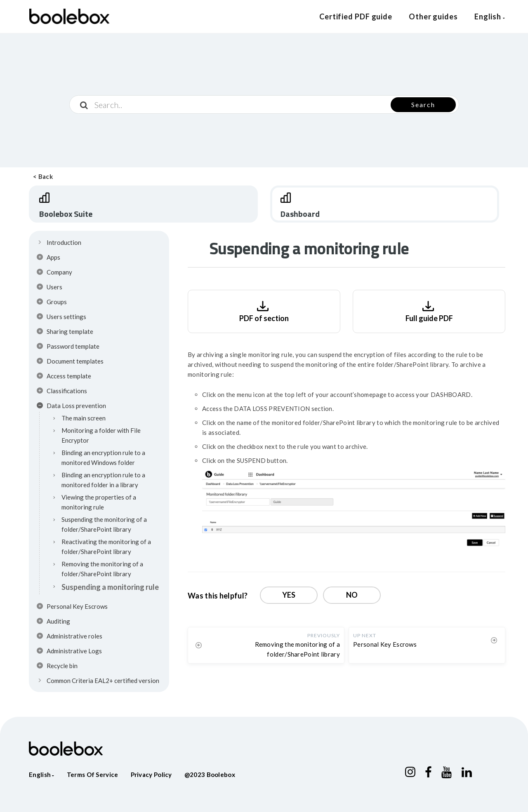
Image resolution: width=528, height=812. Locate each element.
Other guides (433, 16)
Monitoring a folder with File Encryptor (101, 435)
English (490, 16)
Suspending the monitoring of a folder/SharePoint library (104, 524)
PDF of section (264, 311)
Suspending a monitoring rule (110, 587)
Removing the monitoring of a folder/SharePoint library (102, 569)
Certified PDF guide (356, 16)
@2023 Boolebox (210, 774)
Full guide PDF (429, 311)
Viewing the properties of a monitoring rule (99, 502)
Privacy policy (151, 774)
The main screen (84, 418)
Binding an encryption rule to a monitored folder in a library (103, 480)
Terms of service (93, 774)
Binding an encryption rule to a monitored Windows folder (103, 458)
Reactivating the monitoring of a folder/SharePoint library (106, 547)
